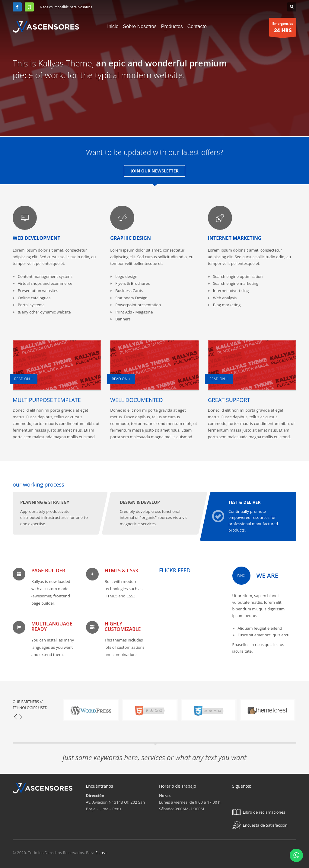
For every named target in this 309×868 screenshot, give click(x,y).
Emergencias (283, 29)
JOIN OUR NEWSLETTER (154, 171)
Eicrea (101, 853)
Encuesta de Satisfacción (260, 825)
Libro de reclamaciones (259, 812)
